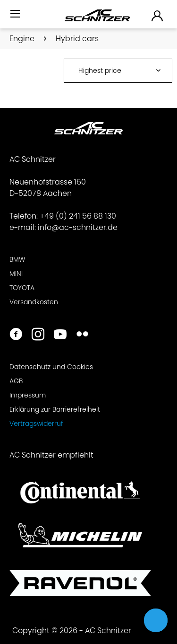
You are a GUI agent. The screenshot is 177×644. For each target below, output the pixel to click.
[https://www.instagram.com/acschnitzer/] (38, 335)
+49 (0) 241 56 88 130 (78, 216)
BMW (17, 259)
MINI (16, 273)
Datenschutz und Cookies (51, 367)
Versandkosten (34, 302)
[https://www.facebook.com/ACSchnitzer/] (16, 335)
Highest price (100, 71)
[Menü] (16, 14)
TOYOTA (22, 288)
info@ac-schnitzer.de (78, 227)
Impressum (28, 395)
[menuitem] (16, 18)
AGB (16, 381)
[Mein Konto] (158, 15)
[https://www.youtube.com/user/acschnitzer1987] (60, 335)
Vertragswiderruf (36, 423)
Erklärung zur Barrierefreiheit (55, 409)
